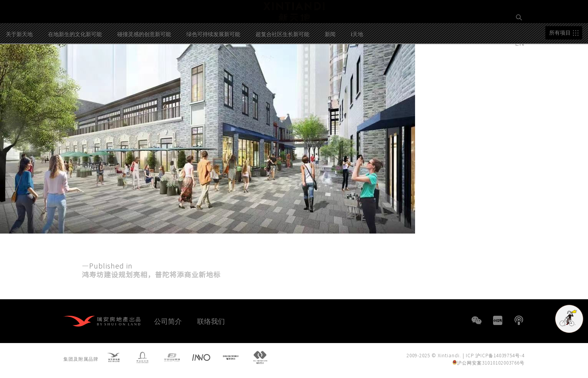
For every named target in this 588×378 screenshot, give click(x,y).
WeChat (477, 320)
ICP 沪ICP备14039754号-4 (495, 357)
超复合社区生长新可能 (282, 65)
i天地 (357, 65)
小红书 (498, 320)
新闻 (330, 65)
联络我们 (211, 321)
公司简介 (168, 321)
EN (521, 43)
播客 (519, 320)
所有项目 (560, 64)
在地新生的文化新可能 (75, 65)
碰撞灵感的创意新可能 (144, 65)
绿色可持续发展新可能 (213, 65)
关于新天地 (19, 65)
